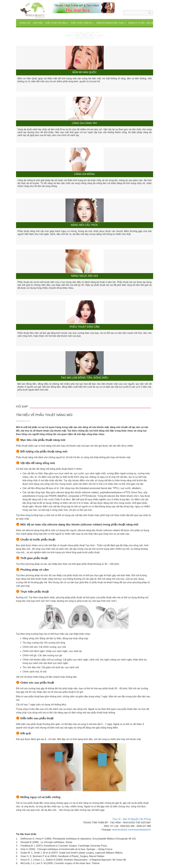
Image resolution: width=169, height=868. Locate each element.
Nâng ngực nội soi (84, 276)
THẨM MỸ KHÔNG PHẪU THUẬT (111, 23)
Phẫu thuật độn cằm (84, 327)
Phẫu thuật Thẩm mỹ (82, 23)
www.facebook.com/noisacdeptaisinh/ (132, 830)
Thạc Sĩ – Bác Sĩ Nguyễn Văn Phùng (132, 819)
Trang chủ (25, 23)
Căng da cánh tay (84, 123)
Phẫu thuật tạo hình (57, 23)
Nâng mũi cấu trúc (85, 225)
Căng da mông (84, 174)
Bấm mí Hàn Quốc (84, 72)
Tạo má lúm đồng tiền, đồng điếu (84, 378)
